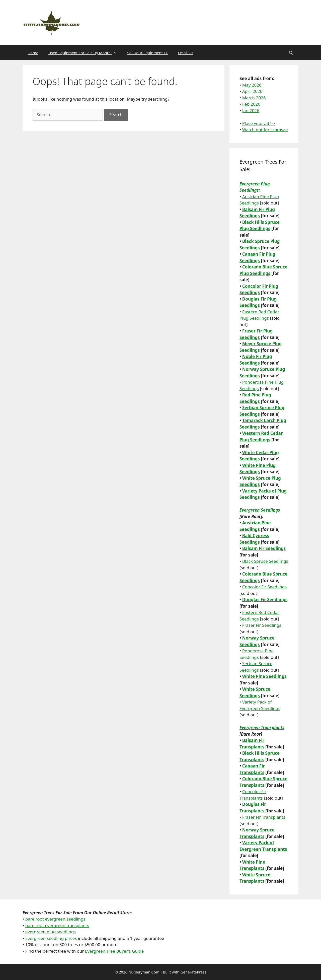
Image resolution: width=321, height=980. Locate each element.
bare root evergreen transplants (57, 925)
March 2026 (254, 98)
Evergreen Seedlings (260, 510)
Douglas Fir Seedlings (265, 600)
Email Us (186, 53)
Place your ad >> (259, 123)
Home (33, 53)
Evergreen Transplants (262, 727)
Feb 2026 (251, 104)
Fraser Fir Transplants (264, 817)
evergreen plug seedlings (51, 932)
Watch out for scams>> (265, 130)
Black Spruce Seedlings (265, 561)
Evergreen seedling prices (51, 938)
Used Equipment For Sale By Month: (85, 53)
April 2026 (252, 91)
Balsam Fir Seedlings (264, 548)
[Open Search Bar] (291, 53)
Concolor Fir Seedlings (265, 587)
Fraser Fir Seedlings (262, 625)
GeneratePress (193, 972)
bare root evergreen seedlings (55, 919)
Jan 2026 (251, 111)
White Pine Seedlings (264, 676)
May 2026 (252, 85)
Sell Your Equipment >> (148, 53)
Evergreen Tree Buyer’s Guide (114, 951)
